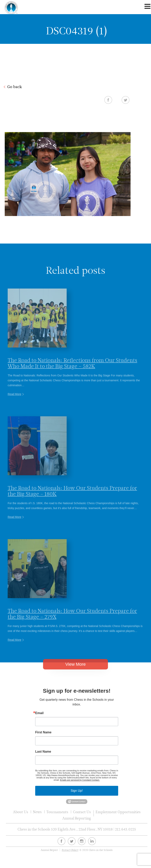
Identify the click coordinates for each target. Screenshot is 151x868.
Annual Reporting (77, 818)
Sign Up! (77, 791)
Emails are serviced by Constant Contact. (80, 780)
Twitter (126, 100)
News (37, 812)
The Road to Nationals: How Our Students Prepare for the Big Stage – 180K (72, 499)
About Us (21, 812)
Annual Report (49, 850)
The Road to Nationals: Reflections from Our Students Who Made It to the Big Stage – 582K (72, 371)
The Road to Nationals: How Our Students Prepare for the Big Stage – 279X (72, 622)
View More (75, 670)
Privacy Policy (70, 850)
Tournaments (57, 812)
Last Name (43, 752)
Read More (14, 403)
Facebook (108, 100)
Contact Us (82, 812)
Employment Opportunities (118, 812)
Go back (15, 87)
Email (39, 713)
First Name (43, 732)
